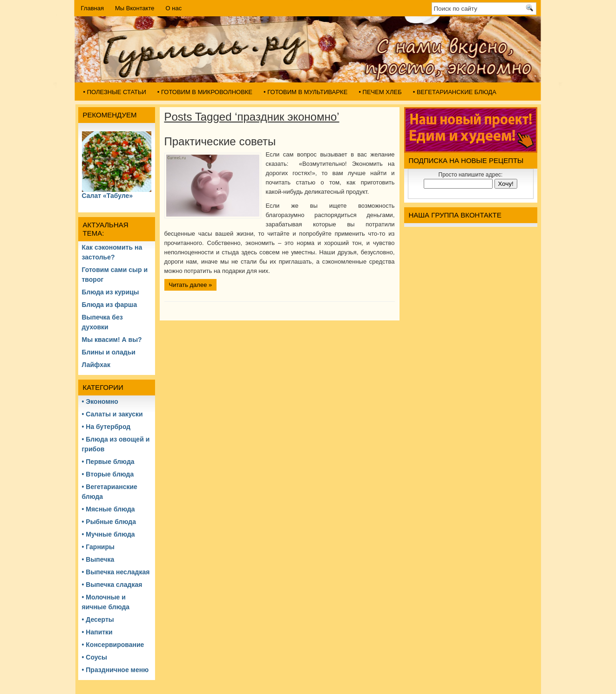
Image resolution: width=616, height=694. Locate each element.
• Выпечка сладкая (112, 585)
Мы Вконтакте (135, 8)
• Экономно (100, 401)
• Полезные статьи (115, 92)
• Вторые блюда (108, 474)
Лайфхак (96, 365)
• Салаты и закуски (112, 414)
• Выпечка (98, 559)
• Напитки (97, 632)
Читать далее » (191, 285)
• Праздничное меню (115, 670)
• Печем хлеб (380, 92)
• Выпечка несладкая (116, 572)
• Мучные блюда (108, 534)
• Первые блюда (108, 462)
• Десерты (98, 619)
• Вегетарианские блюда (455, 92)
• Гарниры (98, 547)
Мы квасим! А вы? (112, 340)
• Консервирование (113, 645)
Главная (92, 8)
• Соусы (95, 657)
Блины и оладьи (109, 352)
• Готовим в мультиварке (305, 92)
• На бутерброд (106, 427)
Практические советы (220, 141)
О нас (174, 8)
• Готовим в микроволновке (205, 92)
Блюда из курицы (111, 292)
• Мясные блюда (108, 509)
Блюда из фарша (110, 305)
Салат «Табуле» (108, 196)
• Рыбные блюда (109, 522)
